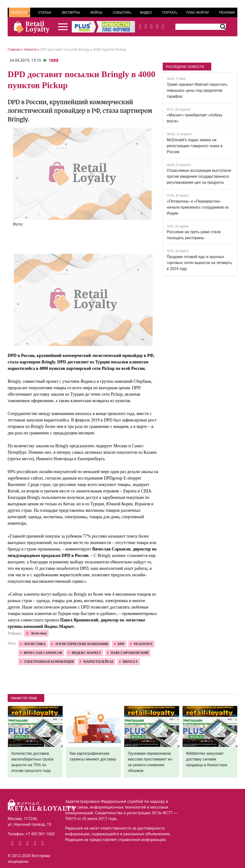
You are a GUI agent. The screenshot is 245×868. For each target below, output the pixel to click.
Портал (169, 12)
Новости (19, 12)
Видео (146, 12)
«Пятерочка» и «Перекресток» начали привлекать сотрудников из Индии (198, 207)
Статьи (45, 12)
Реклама (227, 12)
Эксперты (71, 12)
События (121, 12)
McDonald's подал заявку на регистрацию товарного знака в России (195, 146)
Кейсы (96, 12)
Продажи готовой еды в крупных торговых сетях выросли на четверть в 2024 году (199, 263)
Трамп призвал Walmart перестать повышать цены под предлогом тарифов (197, 90)
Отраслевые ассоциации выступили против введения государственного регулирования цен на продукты (199, 176)
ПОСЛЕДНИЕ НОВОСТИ (185, 67)
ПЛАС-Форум (197, 12)
